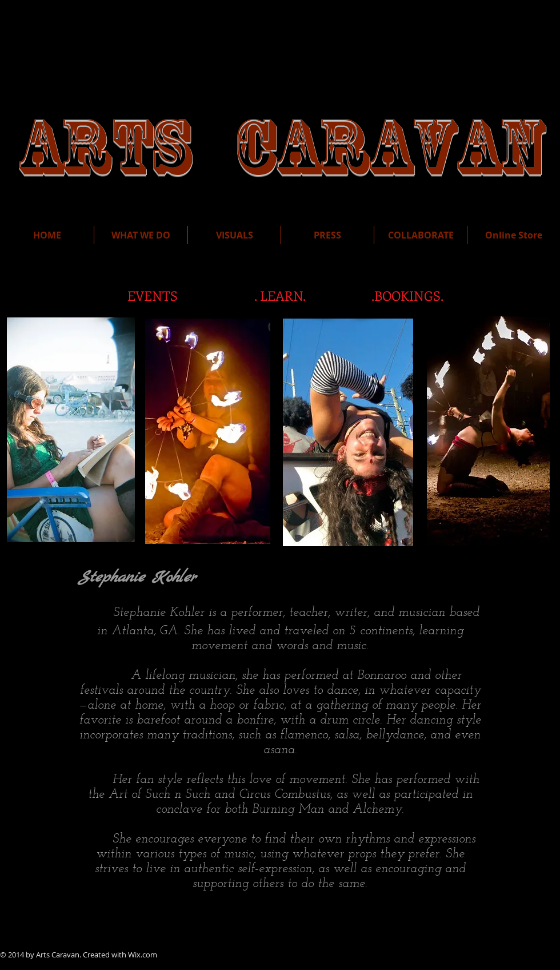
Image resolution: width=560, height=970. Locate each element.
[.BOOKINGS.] (407, 296)
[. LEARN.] (280, 296)
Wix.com (143, 955)
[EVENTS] (153, 296)
